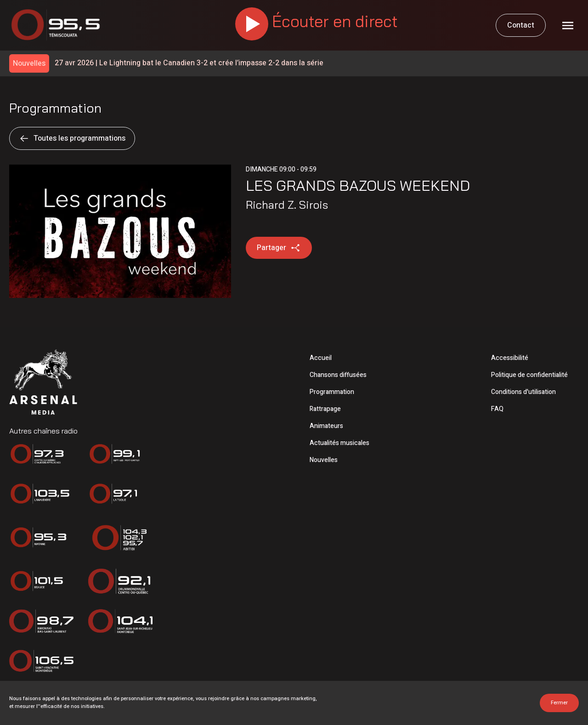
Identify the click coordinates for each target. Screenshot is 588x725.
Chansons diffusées (338, 375)
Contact (521, 25)
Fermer (559, 703)
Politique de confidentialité (529, 375)
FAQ (497, 409)
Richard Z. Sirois (287, 205)
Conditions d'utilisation (523, 392)
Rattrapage (325, 409)
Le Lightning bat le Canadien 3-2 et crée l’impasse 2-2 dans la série (189, 63)
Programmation (332, 392)
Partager (279, 248)
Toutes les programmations (72, 138)
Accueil (321, 358)
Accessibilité (510, 358)
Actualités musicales (339, 443)
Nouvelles (324, 460)
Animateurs (326, 426)
